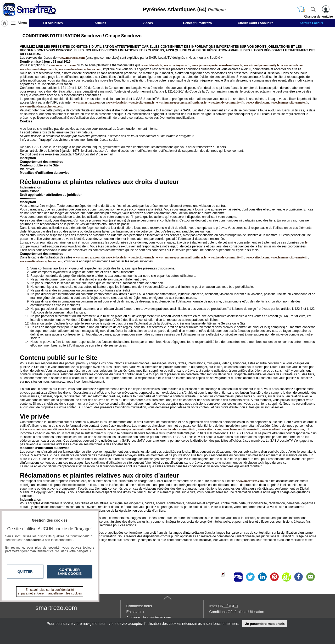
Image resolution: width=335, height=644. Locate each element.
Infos (224, 606)
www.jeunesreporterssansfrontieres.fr (217, 65)
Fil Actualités (53, 23)
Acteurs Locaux (311, 23)
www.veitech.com (293, 65)
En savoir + (136, 612)
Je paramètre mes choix (265, 624)
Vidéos (148, 23)
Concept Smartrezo (197, 23)
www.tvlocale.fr (152, 65)
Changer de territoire (319, 17)
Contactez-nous (139, 606)
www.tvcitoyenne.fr (177, 65)
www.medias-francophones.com (80, 69)
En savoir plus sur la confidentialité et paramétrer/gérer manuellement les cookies (50, 592)
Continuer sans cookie (70, 572)
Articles (100, 23)
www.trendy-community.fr (262, 65)
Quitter (25, 572)
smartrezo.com (56, 608)
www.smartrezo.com (87, 102)
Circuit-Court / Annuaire (256, 23)
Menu (23, 23)
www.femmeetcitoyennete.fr (39, 69)
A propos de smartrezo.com (149, 618)
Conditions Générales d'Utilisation (237, 612)
